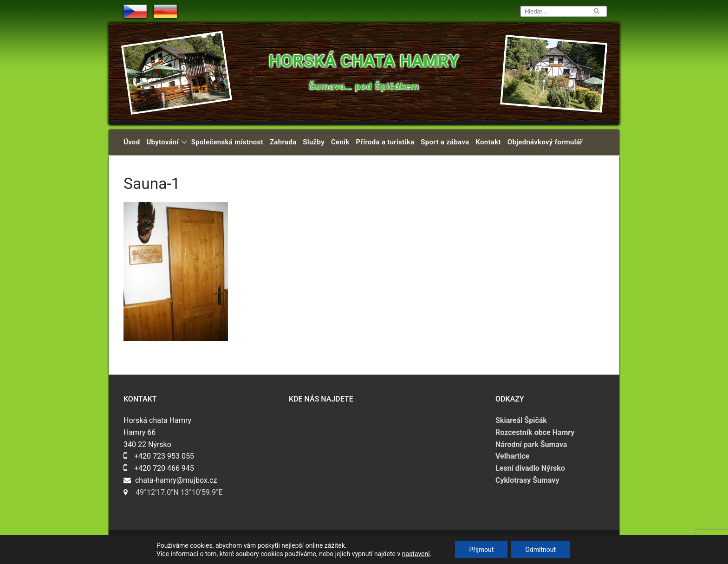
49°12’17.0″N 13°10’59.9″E (179, 492)
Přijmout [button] (481, 550)
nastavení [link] (416, 554)
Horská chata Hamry (364, 61)
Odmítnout (540, 550)
